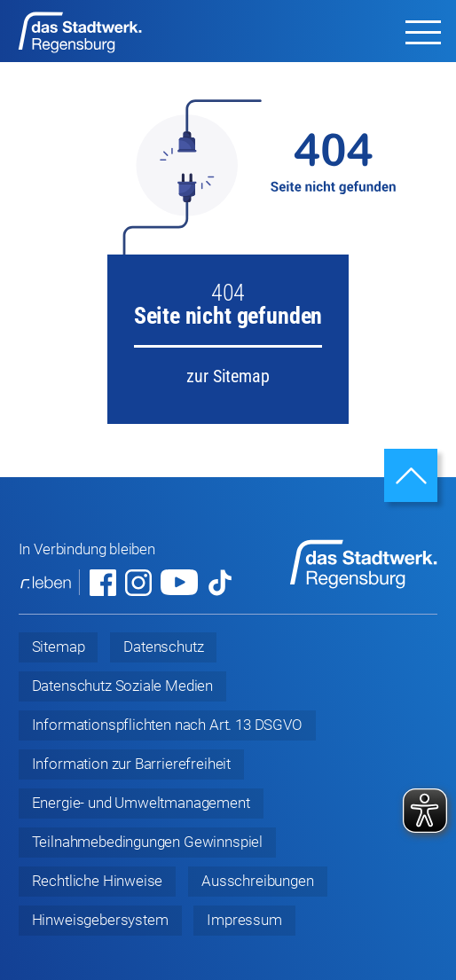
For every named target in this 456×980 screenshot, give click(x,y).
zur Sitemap (228, 376)
